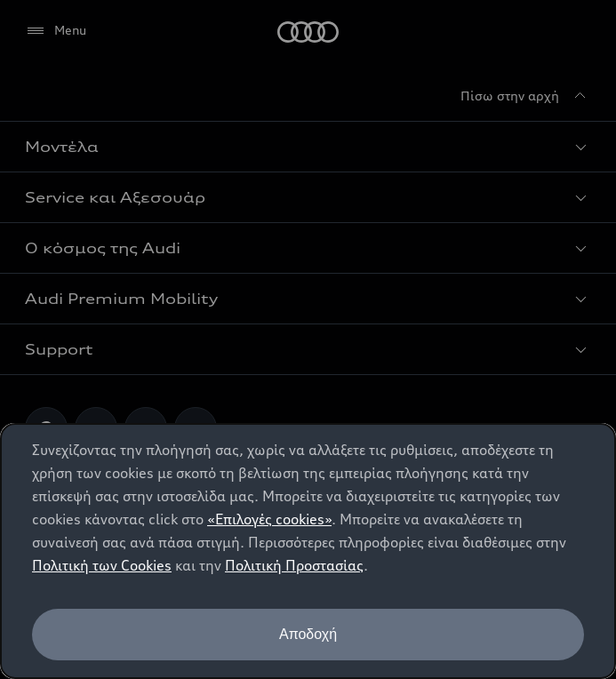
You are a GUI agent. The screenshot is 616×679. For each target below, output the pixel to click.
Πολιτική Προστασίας (294, 565)
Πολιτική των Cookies (102, 565)
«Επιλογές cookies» (269, 519)
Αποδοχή (308, 634)
